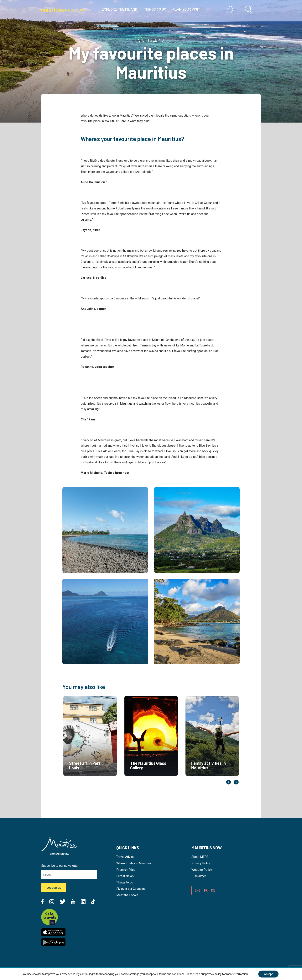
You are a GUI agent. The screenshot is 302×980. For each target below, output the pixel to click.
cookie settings (130, 974)
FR (206, 890)
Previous (229, 782)
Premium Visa (126, 870)
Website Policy (202, 870)
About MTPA (200, 857)
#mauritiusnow (59, 854)
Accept (268, 974)
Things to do (125, 882)
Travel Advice (125, 857)
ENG (198, 890)
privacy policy (213, 974)
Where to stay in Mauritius (134, 863)
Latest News (125, 876)
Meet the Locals (127, 895)
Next (236, 782)
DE (213, 890)
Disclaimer (199, 876)
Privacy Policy (201, 863)
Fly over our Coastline (131, 889)
